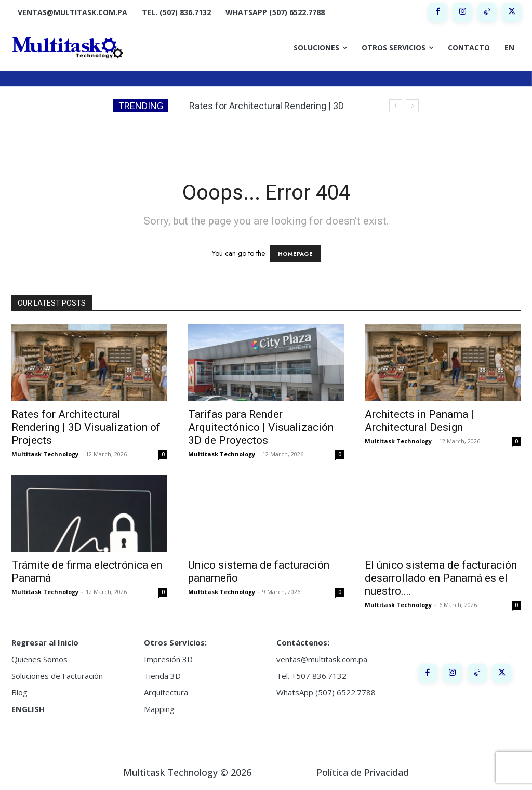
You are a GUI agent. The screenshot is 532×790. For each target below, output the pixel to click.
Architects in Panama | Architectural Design (419, 421)
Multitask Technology (45, 454)
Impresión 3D (168, 659)
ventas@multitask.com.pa (322, 659)
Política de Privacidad (363, 772)
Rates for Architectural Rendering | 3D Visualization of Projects (86, 427)
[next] (412, 106)
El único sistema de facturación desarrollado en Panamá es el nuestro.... (441, 578)
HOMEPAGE (295, 254)
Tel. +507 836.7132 (311, 676)
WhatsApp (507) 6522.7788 (326, 692)
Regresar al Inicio (45, 642)
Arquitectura (166, 692)
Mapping (159, 709)
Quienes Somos (39, 659)
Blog (19, 692)
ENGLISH (28, 709)
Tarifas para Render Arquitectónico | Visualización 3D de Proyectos (261, 427)
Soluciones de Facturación (57, 676)
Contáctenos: (303, 642)
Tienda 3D (162, 676)
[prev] (396, 106)
